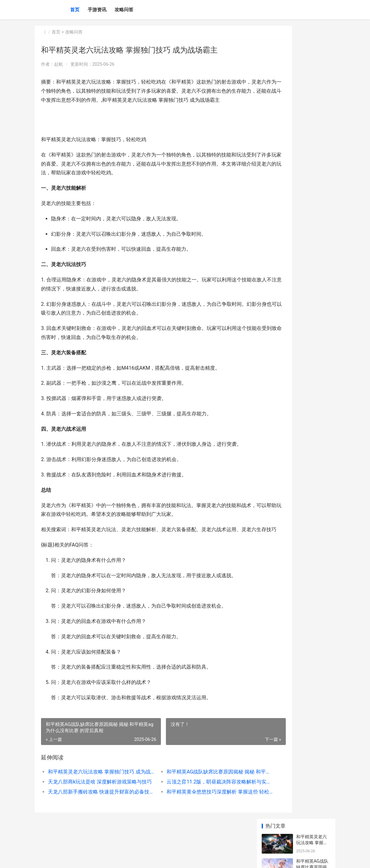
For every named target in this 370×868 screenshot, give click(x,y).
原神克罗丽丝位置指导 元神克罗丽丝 (312, 458)
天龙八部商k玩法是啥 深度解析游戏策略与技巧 (92, 800)
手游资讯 (97, 10)
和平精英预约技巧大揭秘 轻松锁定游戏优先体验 (312, 193)
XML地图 (153, 858)
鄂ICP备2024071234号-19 (123, 858)
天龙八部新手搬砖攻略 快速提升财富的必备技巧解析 (92, 810)
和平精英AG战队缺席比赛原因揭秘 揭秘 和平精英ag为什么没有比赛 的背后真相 (190, 790)
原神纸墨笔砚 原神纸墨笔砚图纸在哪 (312, 434)
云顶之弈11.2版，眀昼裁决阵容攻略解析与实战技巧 (190, 800)
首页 (75, 10)
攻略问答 (124, 10)
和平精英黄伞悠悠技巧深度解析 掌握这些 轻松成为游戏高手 (190, 810)
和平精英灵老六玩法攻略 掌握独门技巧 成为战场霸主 (92, 790)
